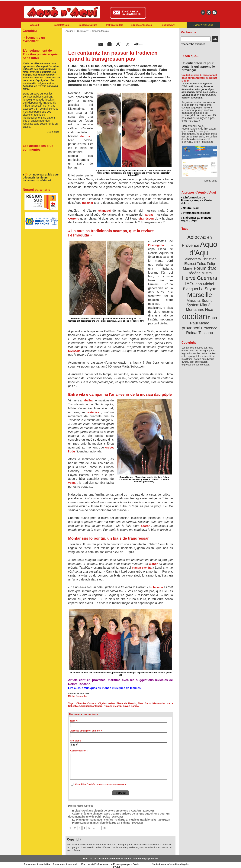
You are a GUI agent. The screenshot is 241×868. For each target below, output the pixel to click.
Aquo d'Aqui (199, 242)
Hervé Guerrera (200, 264)
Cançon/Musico (99, 31)
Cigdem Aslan (107, 703)
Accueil (34, 25)
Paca (211, 295)
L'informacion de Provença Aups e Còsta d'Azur (199, 199)
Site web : (76, 741)
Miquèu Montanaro (91, 706)
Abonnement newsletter (38, 862)
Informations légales (195, 209)
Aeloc (194, 232)
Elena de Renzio (127, 703)
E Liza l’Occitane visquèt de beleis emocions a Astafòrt (100, 810)
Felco (212, 251)
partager (139, 44)
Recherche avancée (191, 44)
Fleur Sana (145, 703)
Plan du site (104, 862)
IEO (190, 269)
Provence (194, 304)
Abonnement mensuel (71, 862)
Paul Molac (191, 300)
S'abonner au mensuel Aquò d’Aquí (196, 215)
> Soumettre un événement (40, 37)
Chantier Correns (87, 703)
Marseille (193, 279)
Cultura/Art (168, 25)
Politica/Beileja (115, 25)
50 (103, 826)
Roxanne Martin (111, 706)
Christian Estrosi (195, 251)
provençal (208, 300)
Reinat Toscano (203, 306)
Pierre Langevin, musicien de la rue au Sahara (95, 821)
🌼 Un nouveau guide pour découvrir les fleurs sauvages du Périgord (40, 174)
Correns (74, 219)
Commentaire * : (79, 751)
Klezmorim (159, 703)
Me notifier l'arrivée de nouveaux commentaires (100, 784)
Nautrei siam (190, 204)
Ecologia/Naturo (88, 25)
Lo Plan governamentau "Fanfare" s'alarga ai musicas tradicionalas (106, 818)
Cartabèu (29, 30)
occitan (195, 294)
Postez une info (203, 25)
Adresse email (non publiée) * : (87, 731)
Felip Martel (194, 256)
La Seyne (206, 273)
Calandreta (209, 247)
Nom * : (74, 721)
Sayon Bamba (128, 706)
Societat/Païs (61, 25)
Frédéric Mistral (204, 260)
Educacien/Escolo (141, 25)
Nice (208, 288)
